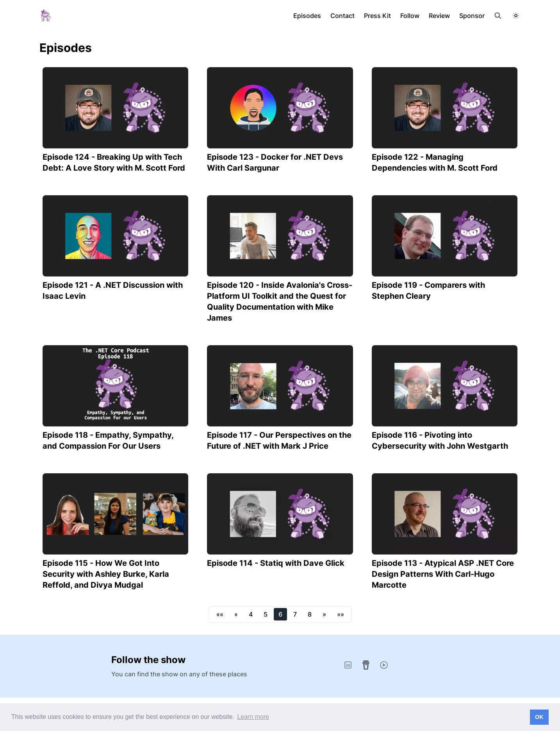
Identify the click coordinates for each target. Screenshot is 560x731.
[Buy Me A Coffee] (366, 665)
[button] (220, 614)
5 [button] (266, 614)
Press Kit (377, 16)
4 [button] (251, 614)
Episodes (307, 16)
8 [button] (310, 614)
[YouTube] (384, 665)
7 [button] (295, 614)
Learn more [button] (253, 717)
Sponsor (472, 16)
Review (439, 16)
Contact (342, 16)
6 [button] (280, 614)
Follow (410, 16)
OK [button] (539, 717)
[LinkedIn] (348, 665)
